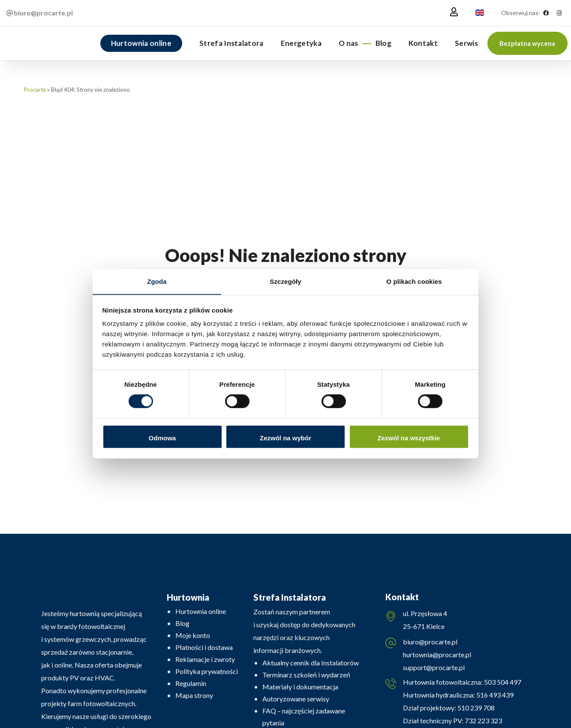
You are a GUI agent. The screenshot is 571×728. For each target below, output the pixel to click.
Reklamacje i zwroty (205, 659)
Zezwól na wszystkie (409, 438)
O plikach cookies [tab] (414, 281)
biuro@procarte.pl (430, 642)
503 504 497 (502, 683)
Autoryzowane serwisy (296, 699)
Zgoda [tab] (157, 281)
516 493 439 (494, 696)
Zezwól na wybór (285, 438)
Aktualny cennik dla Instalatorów (311, 663)
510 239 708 (475, 708)
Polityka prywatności (207, 671)
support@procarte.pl (434, 668)
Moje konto (193, 635)
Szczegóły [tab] (285, 281)
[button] (527, 43)
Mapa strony (194, 695)
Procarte (35, 90)
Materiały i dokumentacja (300, 687)
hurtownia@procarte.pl (437, 655)
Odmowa (162, 438)
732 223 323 (483, 721)
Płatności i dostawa (204, 647)
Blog (182, 623)
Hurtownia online (201, 611)
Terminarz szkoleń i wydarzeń (306, 675)
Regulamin (191, 683)
